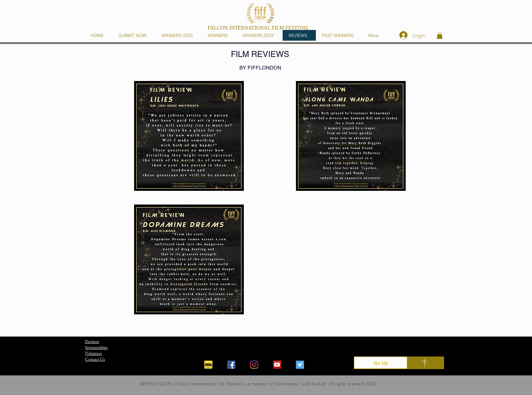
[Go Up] (381, 363)
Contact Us (95, 359)
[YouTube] (277, 365)
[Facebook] (231, 365)
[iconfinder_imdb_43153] (208, 365)
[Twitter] (300, 365)
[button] (219, 35)
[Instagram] (254, 365)
